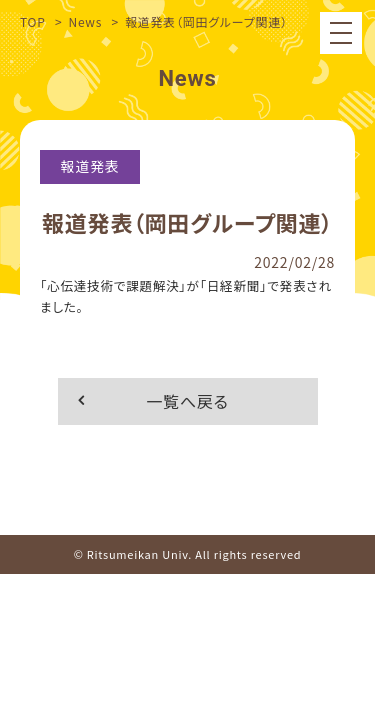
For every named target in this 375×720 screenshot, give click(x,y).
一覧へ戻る (187, 401)
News (85, 21)
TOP (33, 21)
